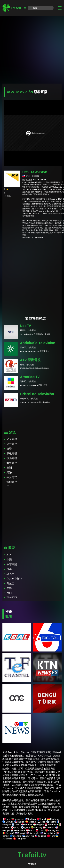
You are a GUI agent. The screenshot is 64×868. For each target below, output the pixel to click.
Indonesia (51, 825)
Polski (40, 830)
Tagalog (40, 836)
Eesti (41, 822)
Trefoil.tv (32, 855)
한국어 (26, 828)
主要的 (32, 864)
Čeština (30, 819)
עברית (16, 825)
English (19, 822)
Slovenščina (48, 833)
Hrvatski (27, 825)
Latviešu (49, 828)
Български (18, 819)
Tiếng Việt (20, 839)
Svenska (16, 836)
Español (31, 822)
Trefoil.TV (14, 8)
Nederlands (18, 830)
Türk (51, 836)
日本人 (16, 828)
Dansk (42, 819)
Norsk (30, 830)
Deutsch (53, 819)
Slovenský (33, 833)
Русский (20, 833)
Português (52, 830)
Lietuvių (36, 828)
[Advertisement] (32, 49)
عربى (7, 819)
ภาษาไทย (28, 836)
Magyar (39, 825)
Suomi (51, 822)
